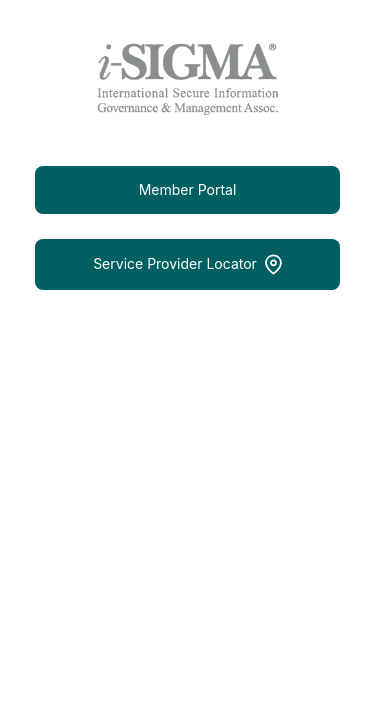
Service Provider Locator (187, 264)
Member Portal (188, 189)
